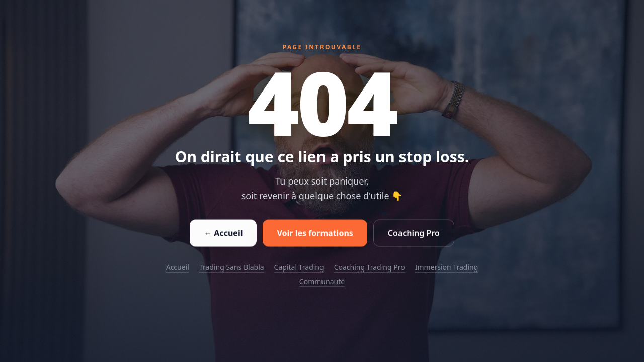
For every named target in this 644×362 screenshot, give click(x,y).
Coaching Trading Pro (370, 267)
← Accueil (223, 234)
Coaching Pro (414, 234)
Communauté (322, 281)
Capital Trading (299, 267)
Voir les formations (315, 234)
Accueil (178, 267)
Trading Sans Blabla (232, 267)
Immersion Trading (447, 267)
